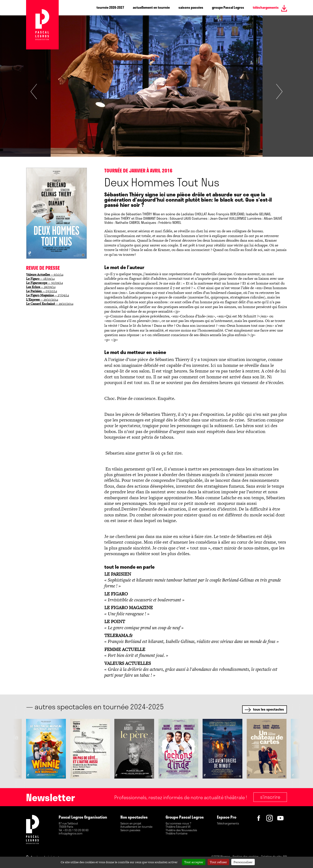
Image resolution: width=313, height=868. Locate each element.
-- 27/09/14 (47, 295)
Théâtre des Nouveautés (181, 830)
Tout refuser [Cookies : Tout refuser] (218, 862)
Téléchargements (228, 824)
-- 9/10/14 (45, 274)
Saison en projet (131, 824)
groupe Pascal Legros (228, 7)
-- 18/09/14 (40, 279)
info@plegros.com (71, 834)
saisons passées (191, 7)
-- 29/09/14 (41, 287)
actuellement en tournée (151, 7)
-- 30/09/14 (44, 283)
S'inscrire (270, 797)
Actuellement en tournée (136, 827)
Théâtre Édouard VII (178, 827)
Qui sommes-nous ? (178, 824)
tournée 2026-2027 (110, 7)
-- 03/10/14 (42, 291)
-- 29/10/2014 (42, 299)
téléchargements (266, 7)
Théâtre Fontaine (176, 834)
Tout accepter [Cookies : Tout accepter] (194, 862)
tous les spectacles (268, 709)
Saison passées (130, 830)
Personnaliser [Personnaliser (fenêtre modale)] (243, 862)
